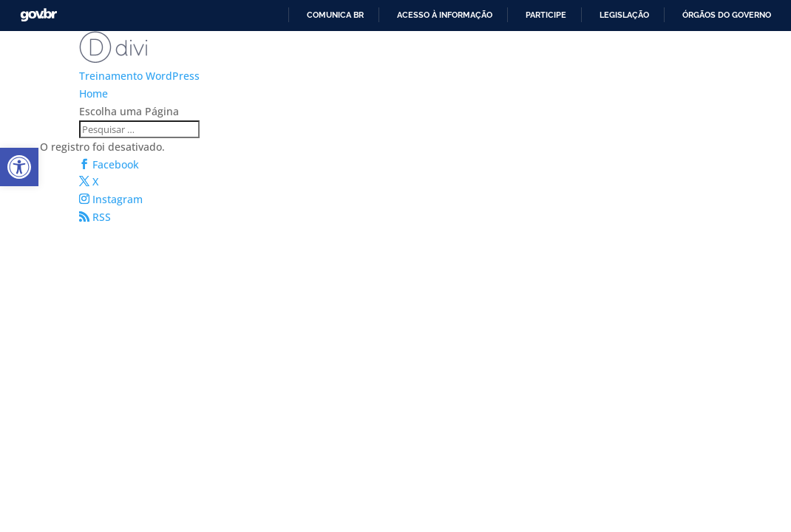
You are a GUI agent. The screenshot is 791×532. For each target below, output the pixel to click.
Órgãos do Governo (727, 15)
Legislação (624, 15)
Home (94, 93)
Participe (546, 15)
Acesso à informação (445, 15)
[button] (19, 167)
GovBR (38, 15)
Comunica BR (335, 15)
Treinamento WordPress (139, 76)
